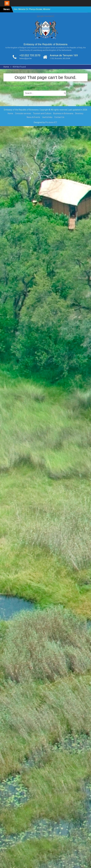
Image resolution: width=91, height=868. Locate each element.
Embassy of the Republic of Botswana (45, 44)
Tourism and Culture (42, 113)
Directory (79, 113)
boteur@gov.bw (26, 58)
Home (10, 113)
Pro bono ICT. (51, 122)
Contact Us (59, 117)
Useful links (47, 117)
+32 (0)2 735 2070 (30, 55)
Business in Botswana (63, 113)
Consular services (23, 113)
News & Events (33, 117)
